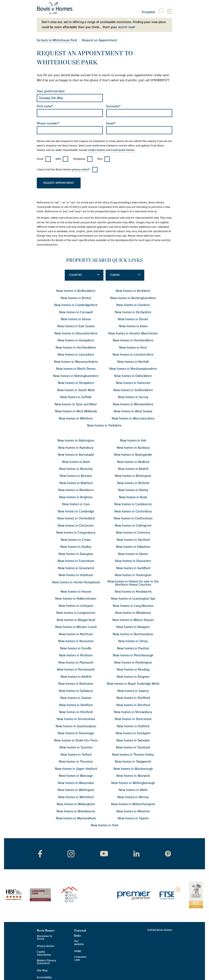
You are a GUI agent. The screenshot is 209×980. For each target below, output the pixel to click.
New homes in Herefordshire (133, 340)
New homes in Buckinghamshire (133, 298)
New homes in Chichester (76, 526)
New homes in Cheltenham (133, 518)
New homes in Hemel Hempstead (76, 582)
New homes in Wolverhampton (133, 804)
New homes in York (104, 825)
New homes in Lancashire (76, 355)
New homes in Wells (133, 790)
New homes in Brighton (76, 497)
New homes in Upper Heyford (76, 769)
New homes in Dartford (133, 540)
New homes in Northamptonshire (133, 369)
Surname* (113, 106)
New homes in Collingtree (133, 526)
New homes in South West (76, 390)
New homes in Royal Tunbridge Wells (133, 684)
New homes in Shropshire (76, 383)
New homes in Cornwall (76, 312)
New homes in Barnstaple (76, 455)
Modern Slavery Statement (46, 962)
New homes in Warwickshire (133, 404)
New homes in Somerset (133, 383)
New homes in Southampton (76, 726)
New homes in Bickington (133, 476)
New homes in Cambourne (133, 504)
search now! (127, 27)
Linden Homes (97, 150)
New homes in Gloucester (133, 561)
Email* (111, 124)
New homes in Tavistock (133, 747)
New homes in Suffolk (76, 397)
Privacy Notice (46, 946)
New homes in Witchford (76, 797)
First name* (45, 106)
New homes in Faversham (76, 561)
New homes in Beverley (76, 469)
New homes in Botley (133, 490)
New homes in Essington (76, 554)
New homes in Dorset (133, 319)
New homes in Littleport (76, 606)
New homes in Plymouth (76, 663)
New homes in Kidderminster (76, 599)
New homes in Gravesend (76, 568)
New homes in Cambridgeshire (76, 305)
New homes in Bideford (76, 483)
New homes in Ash (133, 441)
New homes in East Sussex (76, 326)
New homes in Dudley (76, 547)
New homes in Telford (76, 755)
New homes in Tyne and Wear (76, 404)
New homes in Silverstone (133, 719)
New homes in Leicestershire (133, 355)
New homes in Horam (76, 592)
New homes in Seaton (76, 698)
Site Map (42, 971)
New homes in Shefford (76, 705)
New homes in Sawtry (133, 691)
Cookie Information (44, 953)
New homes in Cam (76, 504)
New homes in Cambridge (76, 511)
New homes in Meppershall (76, 620)
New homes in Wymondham (76, 818)
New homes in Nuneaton (76, 641)
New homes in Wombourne (76, 811)
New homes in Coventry (133, 533)
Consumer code (80, 958)
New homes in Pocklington (133, 663)
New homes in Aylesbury (76, 448)
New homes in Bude (133, 497)
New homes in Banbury (133, 448)
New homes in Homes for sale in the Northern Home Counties (133, 583)
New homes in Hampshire (76, 340)
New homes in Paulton (133, 648)
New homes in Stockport (133, 733)
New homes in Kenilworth (133, 592)
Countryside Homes (123, 150)
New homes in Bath (76, 462)
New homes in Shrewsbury (133, 712)
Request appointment (59, 183)
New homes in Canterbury (133, 511)
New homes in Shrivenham (76, 719)
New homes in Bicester (76, 476)
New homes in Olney (133, 641)
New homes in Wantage (76, 776)
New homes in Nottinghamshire (76, 376)
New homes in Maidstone (133, 613)
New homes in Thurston (76, 762)
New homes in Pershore (76, 655)
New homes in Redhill (76, 677)
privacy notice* (81, 170)
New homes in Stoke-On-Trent (76, 741)
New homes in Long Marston (133, 606)
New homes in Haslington (133, 575)
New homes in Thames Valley (133, 755)
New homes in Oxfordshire (133, 376)
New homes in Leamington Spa (133, 599)
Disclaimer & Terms (44, 938)
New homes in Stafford (133, 726)
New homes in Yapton (133, 818)
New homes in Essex (133, 326)
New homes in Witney (133, 797)
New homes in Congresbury (76, 533)
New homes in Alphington (76, 441)
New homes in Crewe (76, 540)
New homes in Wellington (76, 790)
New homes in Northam (76, 634)
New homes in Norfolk (133, 362)
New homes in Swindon (133, 741)
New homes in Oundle (76, 648)
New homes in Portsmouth (76, 670)
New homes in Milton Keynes (133, 620)
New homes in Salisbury (76, 691)
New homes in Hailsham (76, 575)
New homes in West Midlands (76, 411)
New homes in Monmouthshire (76, 362)
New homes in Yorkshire (104, 426)
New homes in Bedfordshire (76, 291)
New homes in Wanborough (133, 769)
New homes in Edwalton (133, 547)
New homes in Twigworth (133, 762)
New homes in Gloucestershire (76, 333)
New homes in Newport (133, 627)
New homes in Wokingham (76, 804)
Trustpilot (148, 12)
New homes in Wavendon (76, 783)
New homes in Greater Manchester (133, 333)
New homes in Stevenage (76, 733)
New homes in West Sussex (133, 411)
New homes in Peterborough (133, 655)
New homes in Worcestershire (133, 419)
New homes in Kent (133, 348)
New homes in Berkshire (133, 291)
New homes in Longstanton (76, 613)
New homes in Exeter (133, 554)
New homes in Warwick (133, 776)
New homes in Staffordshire (133, 390)
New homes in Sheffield (133, 698)
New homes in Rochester (76, 684)
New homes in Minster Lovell (76, 627)
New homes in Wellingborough (133, 783)
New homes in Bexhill (133, 469)
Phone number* (48, 124)
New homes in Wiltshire (76, 419)
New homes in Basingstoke (133, 455)
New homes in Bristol (76, 298)
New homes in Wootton (133, 811)
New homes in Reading (133, 670)
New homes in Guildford (133, 568)
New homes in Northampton (133, 634)
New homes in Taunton (76, 747)
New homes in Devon (76, 319)
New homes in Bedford (133, 462)
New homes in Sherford (133, 705)
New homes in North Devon (76, 369)
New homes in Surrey (133, 397)
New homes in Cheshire (133, 305)
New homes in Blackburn (76, 490)
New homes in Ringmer (133, 677)
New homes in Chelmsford (76, 518)
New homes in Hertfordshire (76, 348)
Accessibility (44, 978)
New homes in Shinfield (76, 712)
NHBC (78, 951)
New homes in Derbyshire (133, 312)
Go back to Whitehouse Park (57, 40)
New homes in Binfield (133, 483)
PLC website (79, 943)
